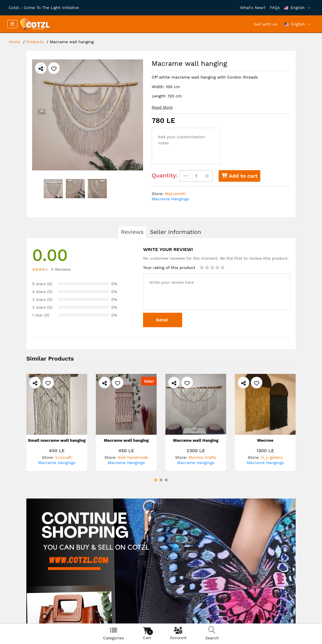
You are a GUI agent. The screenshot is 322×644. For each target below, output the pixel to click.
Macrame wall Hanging (196, 440)
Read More (162, 107)
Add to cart (239, 176)
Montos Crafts (202, 457)
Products (35, 42)
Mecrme (265, 440)
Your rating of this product (169, 268)
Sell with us (266, 24)
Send (162, 320)
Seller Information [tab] (176, 232)
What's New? (253, 8)
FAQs (275, 8)
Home (14, 42)
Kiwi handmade (133, 457)
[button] (156, 480)
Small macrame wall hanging (57, 440)
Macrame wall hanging (126, 440)
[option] (88, 115)
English (294, 8)
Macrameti (175, 194)
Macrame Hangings (170, 199)
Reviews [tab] (132, 232)
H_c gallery (272, 457)
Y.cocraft (63, 457)
